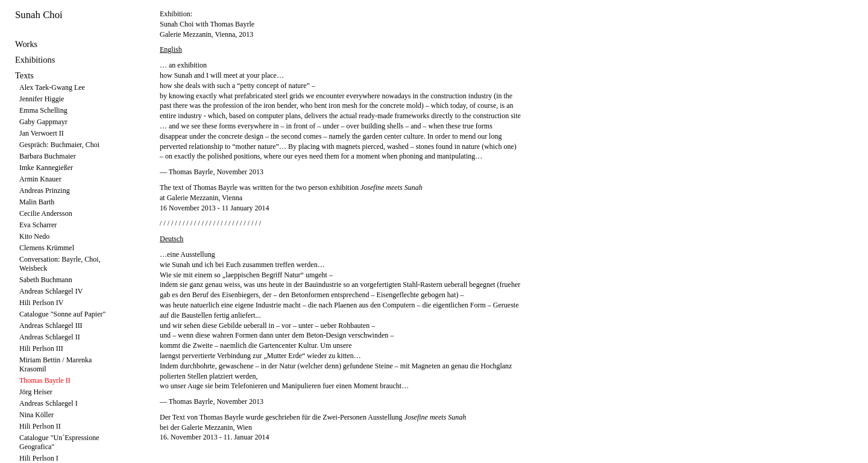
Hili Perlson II (40, 426)
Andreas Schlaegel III (51, 326)
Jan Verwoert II (42, 133)
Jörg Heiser (36, 392)
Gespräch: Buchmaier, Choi (59, 145)
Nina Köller (36, 415)
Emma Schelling (43, 110)
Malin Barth (37, 202)
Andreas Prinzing (45, 191)
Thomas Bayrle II (45, 380)
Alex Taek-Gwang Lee (52, 87)
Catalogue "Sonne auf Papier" (62, 314)
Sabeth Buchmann (46, 280)
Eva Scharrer (38, 225)
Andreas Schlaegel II (50, 337)
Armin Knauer (40, 179)
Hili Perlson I (39, 458)
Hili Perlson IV (41, 303)
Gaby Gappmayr (43, 122)
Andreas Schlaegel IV (51, 291)
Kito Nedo (34, 236)
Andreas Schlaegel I (49, 403)
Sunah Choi (39, 15)
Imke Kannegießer (46, 168)
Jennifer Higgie (42, 99)
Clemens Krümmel (47, 248)
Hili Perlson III (41, 348)
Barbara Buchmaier (48, 156)
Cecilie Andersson (46, 213)
